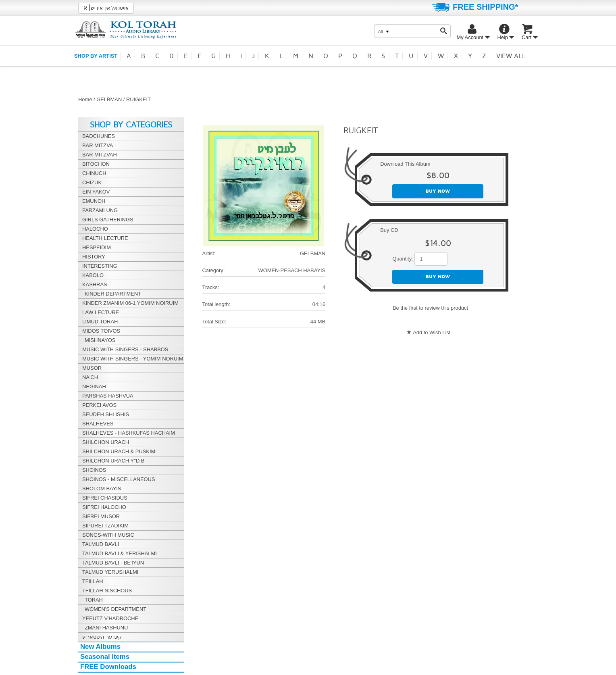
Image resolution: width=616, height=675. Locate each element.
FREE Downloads (108, 667)
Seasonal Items (105, 657)
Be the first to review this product (430, 308)
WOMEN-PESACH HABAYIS (292, 270)
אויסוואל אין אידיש (106, 8)
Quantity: (403, 259)
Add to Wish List (432, 332)
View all (511, 56)
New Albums (100, 647)
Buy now (438, 191)
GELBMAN (109, 99)
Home (85, 99)
